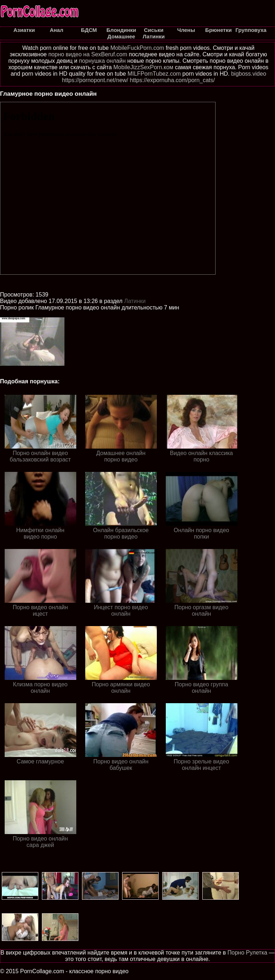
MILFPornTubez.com (154, 74)
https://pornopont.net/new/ (95, 80)
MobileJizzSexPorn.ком (144, 67)
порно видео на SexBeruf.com (88, 54)
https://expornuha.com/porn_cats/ (172, 80)
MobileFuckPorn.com (137, 48)
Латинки (135, 301)
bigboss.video (249, 74)
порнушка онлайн (102, 61)
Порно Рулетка (247, 953)
